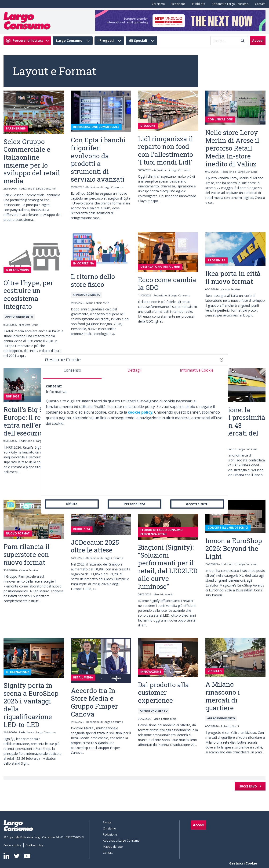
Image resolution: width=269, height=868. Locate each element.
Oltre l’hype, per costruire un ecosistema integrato (28, 295)
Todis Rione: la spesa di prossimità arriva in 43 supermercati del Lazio (235, 425)
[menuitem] (157, 4)
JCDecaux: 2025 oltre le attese (95, 546)
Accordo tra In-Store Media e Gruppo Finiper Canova (94, 702)
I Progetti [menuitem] (106, 41)
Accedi (258, 40)
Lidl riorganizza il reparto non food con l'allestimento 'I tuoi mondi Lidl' (165, 151)
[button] (222, 360)
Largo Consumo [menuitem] (69, 41)
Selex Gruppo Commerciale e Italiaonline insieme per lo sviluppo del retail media (32, 161)
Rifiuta (72, 504)
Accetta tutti (197, 504)
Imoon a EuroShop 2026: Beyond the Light (234, 548)
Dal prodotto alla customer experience (164, 692)
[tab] (72, 372)
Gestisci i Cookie (243, 863)
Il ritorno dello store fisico (93, 280)
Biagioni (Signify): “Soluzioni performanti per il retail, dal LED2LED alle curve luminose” (168, 567)
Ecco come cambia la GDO (167, 284)
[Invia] (243, 41)
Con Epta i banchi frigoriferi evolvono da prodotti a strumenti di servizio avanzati (98, 160)
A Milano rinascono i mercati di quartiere (223, 696)
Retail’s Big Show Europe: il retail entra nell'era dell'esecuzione (30, 421)
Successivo (248, 786)
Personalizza (134, 504)
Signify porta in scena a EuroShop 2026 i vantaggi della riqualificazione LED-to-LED (31, 705)
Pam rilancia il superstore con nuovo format (27, 554)
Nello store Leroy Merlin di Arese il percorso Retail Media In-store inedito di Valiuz (232, 148)
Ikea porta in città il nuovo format (233, 277)
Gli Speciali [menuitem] (138, 41)
